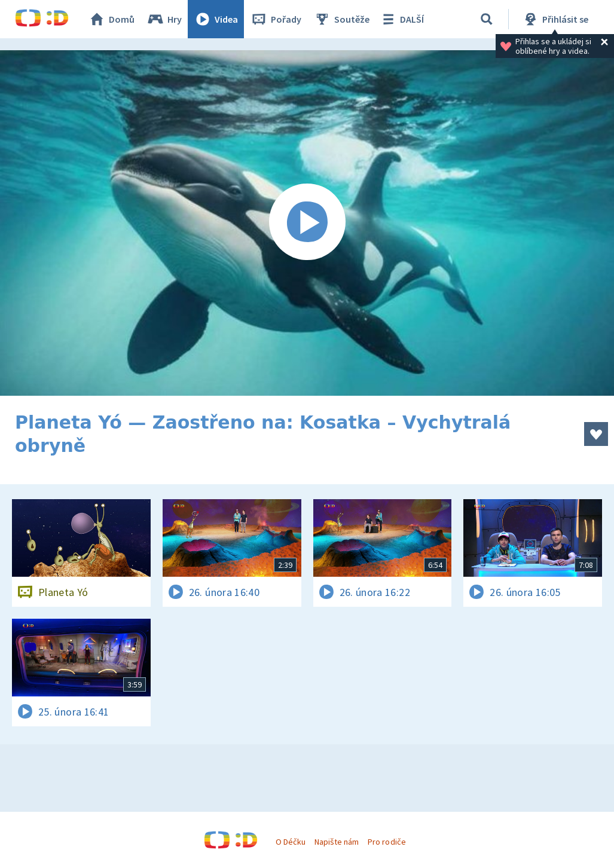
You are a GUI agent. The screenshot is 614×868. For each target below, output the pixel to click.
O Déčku (291, 842)
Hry (164, 19)
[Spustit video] (307, 223)
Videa (216, 19)
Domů (111, 19)
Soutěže (341, 19)
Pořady (276, 19)
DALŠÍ (401, 19)
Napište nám (337, 842)
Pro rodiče (387, 842)
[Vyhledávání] (487, 19)
